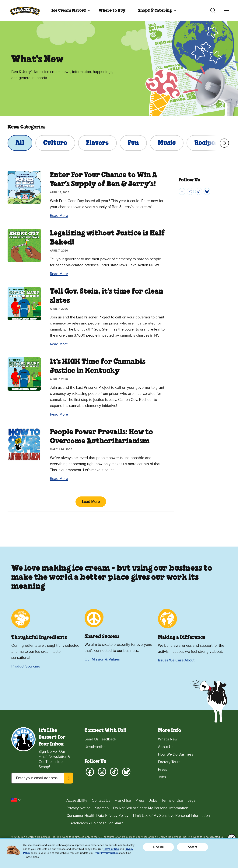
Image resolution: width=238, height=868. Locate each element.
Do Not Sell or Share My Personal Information (151, 808)
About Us (166, 747)
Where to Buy (112, 11)
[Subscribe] (69, 778)
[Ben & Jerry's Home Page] (25, 11)
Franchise (123, 801)
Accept (192, 847)
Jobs (162, 777)
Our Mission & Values (102, 659)
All (20, 143)
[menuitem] (69, 11)
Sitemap (102, 808)
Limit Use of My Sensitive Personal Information (171, 816)
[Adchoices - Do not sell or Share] (147, 823)
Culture (55, 143)
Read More (59, 216)
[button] (16, 800)
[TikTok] (199, 191)
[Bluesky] (207, 191)
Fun (133, 143)
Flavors (97, 143)
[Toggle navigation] (227, 11)
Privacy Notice (78, 808)
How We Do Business (176, 754)
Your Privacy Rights (106, 853)
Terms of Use (172, 801)
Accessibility (77, 801)
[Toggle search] (213, 11)
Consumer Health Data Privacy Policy (97, 816)
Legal (192, 801)
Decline (158, 847)
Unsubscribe (95, 747)
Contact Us (101, 801)
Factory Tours (169, 762)
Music (167, 143)
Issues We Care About (176, 660)
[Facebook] (182, 191)
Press (163, 770)
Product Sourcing (26, 666)
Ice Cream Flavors (69, 11)
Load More (91, 502)
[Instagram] (190, 191)
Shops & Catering (155, 11)
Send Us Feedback (100, 739)
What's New (168, 739)
